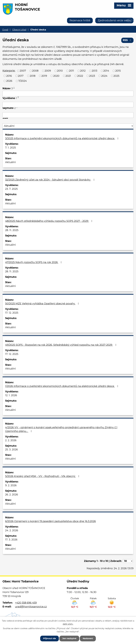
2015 (118, 71)
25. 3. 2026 (11, 450)
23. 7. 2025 (11, 189)
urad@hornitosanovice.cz (31, 607)
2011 (71, 71)
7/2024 (23, 81)
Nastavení (88, 638)
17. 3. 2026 (11, 540)
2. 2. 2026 (11, 440)
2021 (68, 76)
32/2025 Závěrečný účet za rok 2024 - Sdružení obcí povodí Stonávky (50, 180)
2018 (33, 76)
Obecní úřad (19, 30)
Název (8, 88)
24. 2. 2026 (12, 530)
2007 (23, 71)
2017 (21, 76)
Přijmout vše (50, 638)
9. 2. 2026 (11, 485)
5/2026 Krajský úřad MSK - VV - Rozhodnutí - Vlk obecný (43, 476)
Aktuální (10, 162)
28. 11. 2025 (12, 230)
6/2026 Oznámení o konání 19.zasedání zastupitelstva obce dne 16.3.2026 (50, 521)
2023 (92, 76)
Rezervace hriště (80, 20)
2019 (44, 76)
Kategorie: (9, 71)
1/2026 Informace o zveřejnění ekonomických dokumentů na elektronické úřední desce (62, 386)
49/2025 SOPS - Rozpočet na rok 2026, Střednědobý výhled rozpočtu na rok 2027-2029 (61, 345)
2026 (9, 81)
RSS (127, 40)
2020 (56, 76)
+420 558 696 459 (26, 603)
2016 (9, 76)
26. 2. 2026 (12, 495)
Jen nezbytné (69, 638)
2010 (60, 71)
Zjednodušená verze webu (114, 20)
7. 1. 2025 (10, 148)
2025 (116, 76)
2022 (80, 76)
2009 (48, 71)
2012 (83, 71)
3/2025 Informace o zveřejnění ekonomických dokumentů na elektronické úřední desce (62, 138)
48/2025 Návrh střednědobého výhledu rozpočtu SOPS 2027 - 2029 (49, 221)
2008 (35, 71)
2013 (94, 71)
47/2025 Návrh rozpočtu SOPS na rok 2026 (34, 262)
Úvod (5, 30)
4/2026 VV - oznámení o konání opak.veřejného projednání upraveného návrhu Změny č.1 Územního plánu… (61, 429)
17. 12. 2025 (12, 313)
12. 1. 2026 (11, 395)
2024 (104, 76)
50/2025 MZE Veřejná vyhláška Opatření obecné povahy (43, 304)
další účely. (68, 624)
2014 (106, 71)
